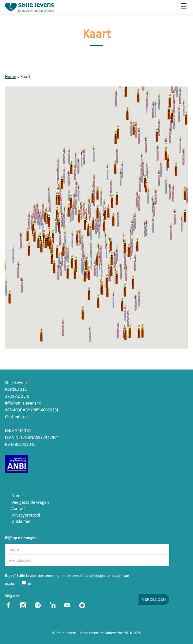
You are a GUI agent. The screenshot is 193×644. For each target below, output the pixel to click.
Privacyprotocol (26, 515)
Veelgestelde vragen (30, 503)
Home (11, 77)
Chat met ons (17, 417)
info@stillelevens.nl (23, 404)
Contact (19, 509)
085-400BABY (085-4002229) (32, 411)
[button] (13, 254)
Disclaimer (21, 522)
